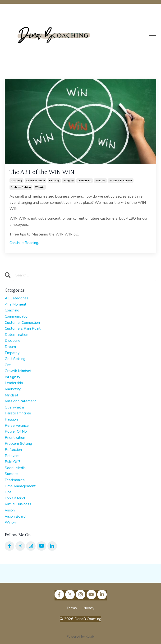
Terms (72, 608)
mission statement (121, 181)
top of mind (15, 498)
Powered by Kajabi (81, 637)
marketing (13, 389)
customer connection (22, 323)
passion (11, 419)
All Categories (17, 298)
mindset (100, 181)
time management (20, 486)
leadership (85, 181)
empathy (54, 181)
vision (10, 510)
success (11, 474)
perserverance (17, 426)
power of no (16, 431)
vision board (15, 516)
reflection (13, 450)
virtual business (18, 504)
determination (16, 335)
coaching (16, 181)
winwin (40, 187)
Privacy (88, 608)
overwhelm (14, 407)
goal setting (15, 359)
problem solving (21, 187)
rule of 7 (13, 462)
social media (15, 468)
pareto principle (18, 413)
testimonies (15, 480)
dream (10, 347)
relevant (12, 456)
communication (36, 181)
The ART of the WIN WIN (42, 172)
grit (8, 365)
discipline (13, 341)
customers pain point (23, 329)
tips (8, 492)
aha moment (16, 304)
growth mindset (18, 371)
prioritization (15, 438)
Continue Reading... (25, 243)
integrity (69, 181)
